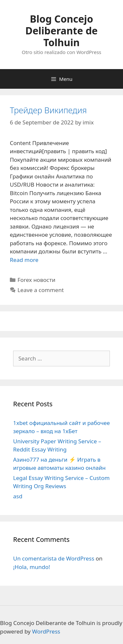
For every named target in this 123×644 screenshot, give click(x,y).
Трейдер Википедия (48, 110)
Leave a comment (41, 290)
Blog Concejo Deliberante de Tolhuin (61, 31)
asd (18, 496)
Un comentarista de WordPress (54, 558)
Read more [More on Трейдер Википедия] (24, 260)
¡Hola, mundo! (32, 567)
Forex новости (36, 280)
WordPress (46, 631)
